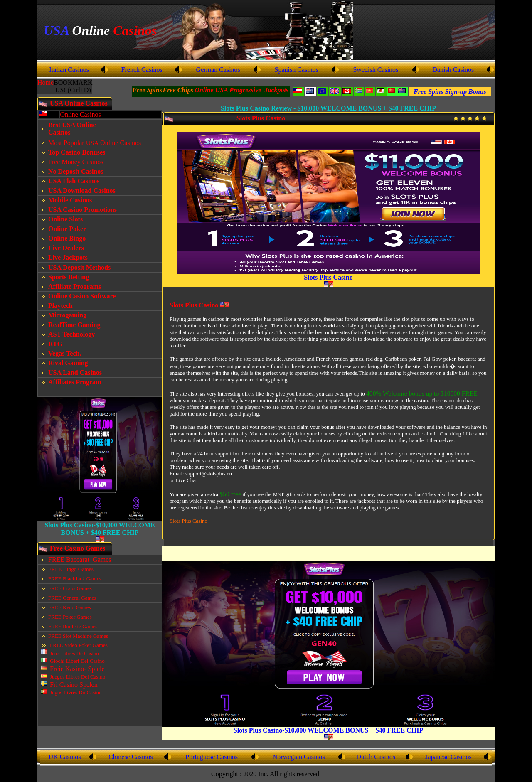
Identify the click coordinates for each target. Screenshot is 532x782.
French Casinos (142, 70)
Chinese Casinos (131, 757)
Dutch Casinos (376, 757)
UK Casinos (65, 757)
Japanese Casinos (448, 757)
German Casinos (218, 70)
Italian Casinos (69, 70)
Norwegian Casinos (299, 757)
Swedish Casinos (376, 70)
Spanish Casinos (297, 70)
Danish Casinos (453, 70)
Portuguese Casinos (212, 757)
